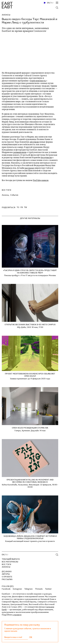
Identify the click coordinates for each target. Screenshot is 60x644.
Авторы (6, 574)
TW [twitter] (25, 207)
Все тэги (6, 564)
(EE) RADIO (7, 572)
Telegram (28, 589)
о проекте (17, 615)
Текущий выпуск (11, 559)
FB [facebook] (22, 207)
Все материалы (10, 562)
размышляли (20, 152)
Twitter (48, 589)
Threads (39, 589)
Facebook (6, 589)
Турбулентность (38, 81)
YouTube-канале (41, 180)
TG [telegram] (18, 207)
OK (31, 637)
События (14, 195)
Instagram (17, 589)
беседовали (46, 157)
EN (48, 3)
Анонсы (6, 15)
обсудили (34, 142)
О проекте (7, 577)
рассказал (30, 168)
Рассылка (7, 579)
